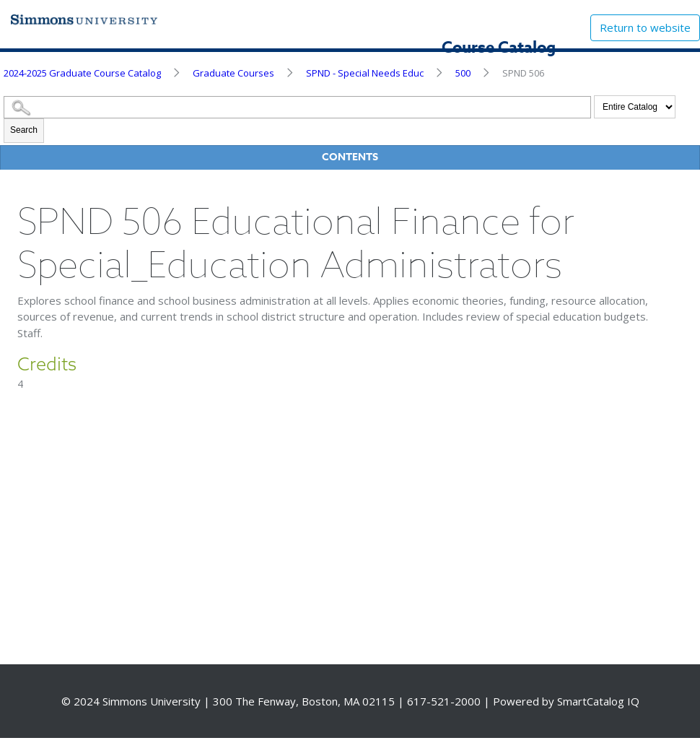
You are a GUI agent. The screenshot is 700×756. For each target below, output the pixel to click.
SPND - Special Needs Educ (365, 73)
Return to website (645, 27)
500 (463, 73)
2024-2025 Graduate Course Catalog (82, 73)
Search (24, 130)
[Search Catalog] (297, 107)
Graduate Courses (233, 73)
